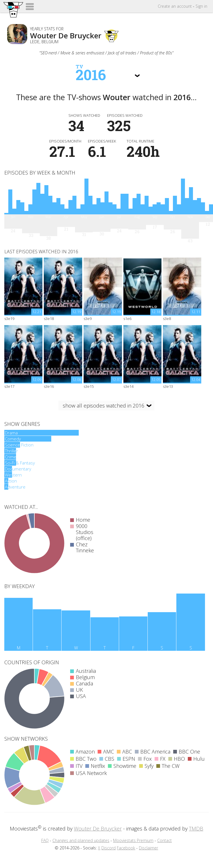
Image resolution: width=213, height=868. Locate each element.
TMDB (196, 829)
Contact (164, 840)
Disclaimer (148, 848)
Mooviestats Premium (133, 840)
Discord (109, 848)
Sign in (201, 6)
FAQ (45, 840)
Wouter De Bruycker (98, 829)
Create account (175, 6)
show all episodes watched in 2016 (103, 406)
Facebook (126, 848)
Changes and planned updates (81, 840)
